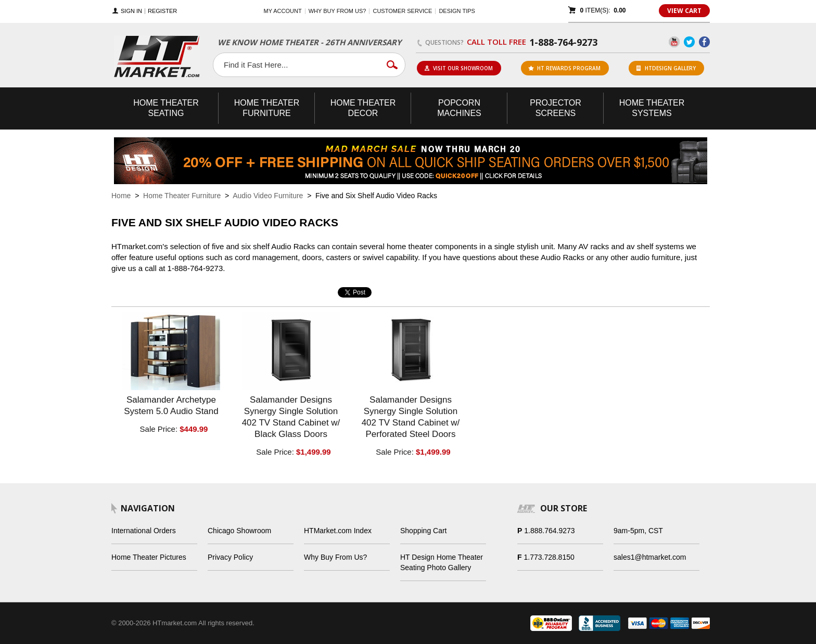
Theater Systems (652, 108)
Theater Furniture (267, 108)
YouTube (674, 42)
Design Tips (457, 11)
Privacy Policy (230, 557)
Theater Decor (363, 108)
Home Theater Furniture (182, 196)
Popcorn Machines (459, 108)
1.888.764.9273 (549, 531)
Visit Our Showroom (458, 68)
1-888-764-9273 (563, 42)
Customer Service (402, 11)
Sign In (131, 11)
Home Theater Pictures (149, 557)
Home (121, 196)
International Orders (144, 531)
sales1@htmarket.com (650, 557)
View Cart (684, 11)
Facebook (704, 42)
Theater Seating (166, 108)
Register (162, 11)
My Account (283, 11)
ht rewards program (564, 68)
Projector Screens (555, 108)
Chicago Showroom (239, 531)
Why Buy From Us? (335, 557)
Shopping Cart (424, 531)
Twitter (689, 42)
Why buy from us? (337, 11)
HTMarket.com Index (338, 531)
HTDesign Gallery (666, 68)
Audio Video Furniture (268, 196)
